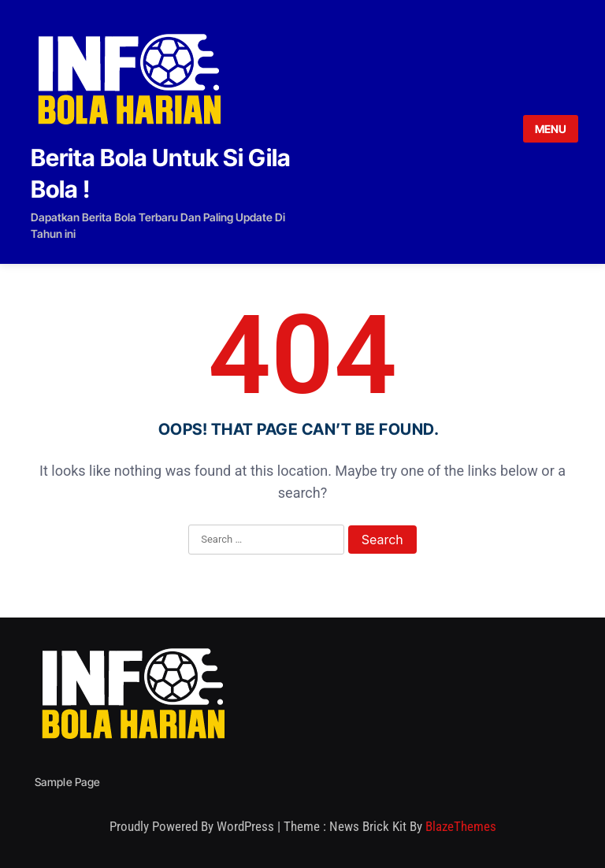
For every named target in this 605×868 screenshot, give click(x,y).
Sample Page (67, 782)
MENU (551, 129)
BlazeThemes (461, 826)
